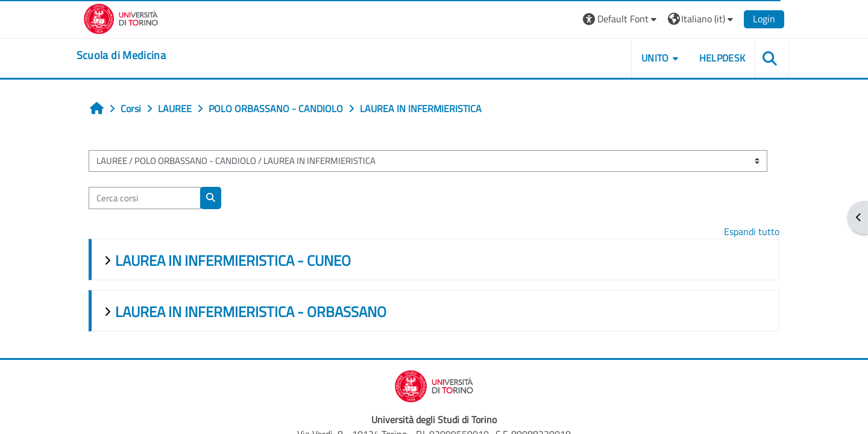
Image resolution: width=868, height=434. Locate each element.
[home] (128, 55)
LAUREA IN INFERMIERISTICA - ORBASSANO (257, 312)
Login (757, 19)
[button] (613, 19)
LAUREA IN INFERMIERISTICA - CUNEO (240, 260)
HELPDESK (715, 58)
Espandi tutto (745, 231)
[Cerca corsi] (151, 198)
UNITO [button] (648, 58)
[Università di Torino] (128, 17)
